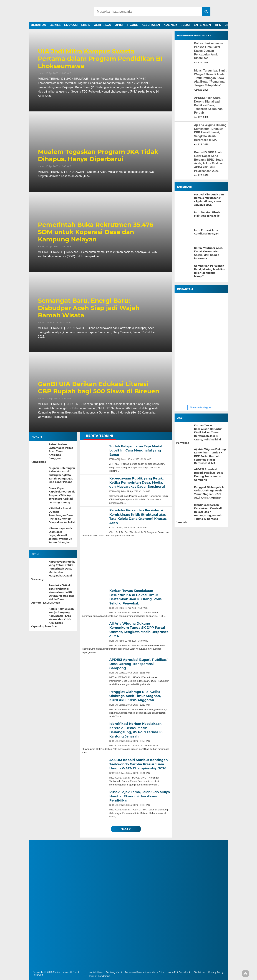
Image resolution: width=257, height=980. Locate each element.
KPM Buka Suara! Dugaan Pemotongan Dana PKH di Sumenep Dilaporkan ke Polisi (62, 515)
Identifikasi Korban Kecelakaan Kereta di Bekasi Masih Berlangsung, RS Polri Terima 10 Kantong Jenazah (199, 514)
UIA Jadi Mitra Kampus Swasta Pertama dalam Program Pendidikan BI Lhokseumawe (100, 59)
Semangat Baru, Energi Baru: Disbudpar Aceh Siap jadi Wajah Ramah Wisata (89, 308)
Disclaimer (199, 972)
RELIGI (185, 25)
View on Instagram (201, 407)
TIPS (218, 25)
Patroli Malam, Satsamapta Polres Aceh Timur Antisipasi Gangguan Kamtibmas (52, 453)
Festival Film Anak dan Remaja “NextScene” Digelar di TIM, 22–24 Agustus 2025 (209, 200)
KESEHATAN (151, 25)
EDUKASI (71, 25)
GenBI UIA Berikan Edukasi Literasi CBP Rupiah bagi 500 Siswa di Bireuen (99, 388)
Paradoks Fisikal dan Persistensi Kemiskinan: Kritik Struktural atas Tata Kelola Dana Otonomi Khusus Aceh (53, 594)
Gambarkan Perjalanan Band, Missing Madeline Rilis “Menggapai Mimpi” (210, 271)
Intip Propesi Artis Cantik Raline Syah (206, 232)
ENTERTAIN (202, 25)
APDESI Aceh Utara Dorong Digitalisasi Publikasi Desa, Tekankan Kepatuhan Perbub (208, 105)
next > (126, 829)
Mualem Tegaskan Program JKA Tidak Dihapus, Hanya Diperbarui (98, 155)
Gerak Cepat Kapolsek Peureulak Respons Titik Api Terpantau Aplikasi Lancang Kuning (62, 495)
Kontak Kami (96, 972)
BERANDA (38, 25)
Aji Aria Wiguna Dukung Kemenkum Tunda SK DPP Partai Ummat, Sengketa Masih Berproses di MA (210, 132)
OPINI (119, 25)
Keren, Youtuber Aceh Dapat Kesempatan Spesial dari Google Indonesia (208, 253)
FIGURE (133, 25)
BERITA (55, 25)
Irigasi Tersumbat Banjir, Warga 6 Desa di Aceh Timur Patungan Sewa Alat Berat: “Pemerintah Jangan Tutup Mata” (211, 78)
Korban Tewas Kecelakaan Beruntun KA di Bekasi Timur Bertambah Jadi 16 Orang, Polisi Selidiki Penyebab (199, 434)
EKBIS (86, 25)
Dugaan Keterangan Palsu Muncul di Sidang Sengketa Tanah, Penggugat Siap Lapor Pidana (62, 475)
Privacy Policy (216, 972)
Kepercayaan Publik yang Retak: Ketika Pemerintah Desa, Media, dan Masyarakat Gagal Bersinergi (53, 570)
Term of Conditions (99, 976)
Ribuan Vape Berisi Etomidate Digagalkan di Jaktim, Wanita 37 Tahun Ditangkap (61, 535)
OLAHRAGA (102, 25)
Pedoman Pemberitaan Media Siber (145, 972)
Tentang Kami (114, 972)
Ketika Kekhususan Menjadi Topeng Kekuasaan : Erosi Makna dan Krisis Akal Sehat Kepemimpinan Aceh (52, 618)
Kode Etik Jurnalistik (179, 972)
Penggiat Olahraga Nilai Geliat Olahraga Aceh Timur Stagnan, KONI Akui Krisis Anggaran (210, 492)
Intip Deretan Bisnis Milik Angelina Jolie (207, 214)
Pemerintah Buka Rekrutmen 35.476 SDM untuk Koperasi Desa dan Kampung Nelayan (96, 232)
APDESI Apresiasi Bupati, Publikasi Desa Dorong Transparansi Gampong (209, 475)
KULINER (170, 25)
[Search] (148, 11)
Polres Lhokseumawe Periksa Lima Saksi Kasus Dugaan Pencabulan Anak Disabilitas (209, 51)
